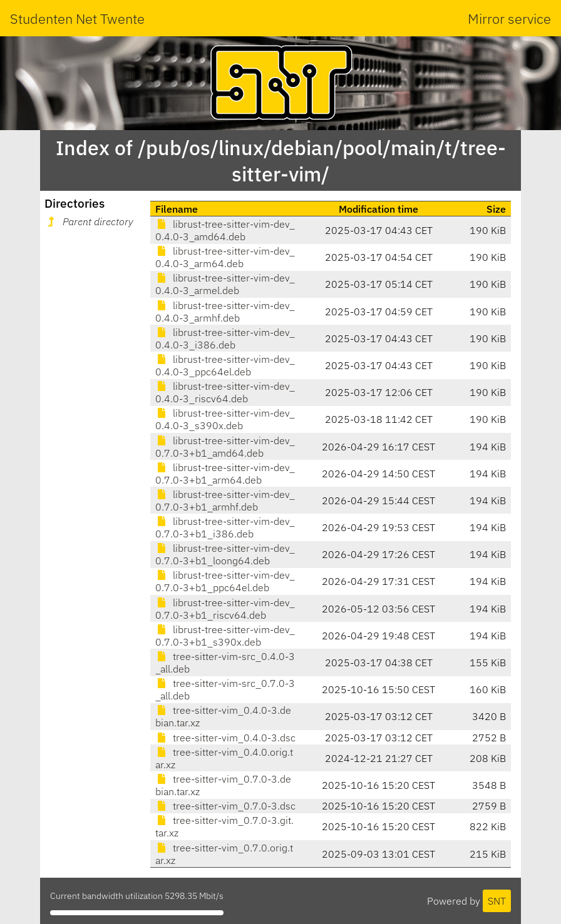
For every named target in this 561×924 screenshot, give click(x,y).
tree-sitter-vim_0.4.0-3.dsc (225, 738)
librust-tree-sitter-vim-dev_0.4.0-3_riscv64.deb (225, 392)
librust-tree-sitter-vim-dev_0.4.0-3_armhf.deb (225, 312)
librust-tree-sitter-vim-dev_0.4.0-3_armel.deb (225, 284)
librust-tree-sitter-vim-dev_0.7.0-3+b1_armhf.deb (225, 500)
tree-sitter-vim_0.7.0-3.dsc (225, 806)
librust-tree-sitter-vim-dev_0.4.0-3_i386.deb (225, 338)
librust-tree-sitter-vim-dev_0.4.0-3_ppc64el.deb (225, 365)
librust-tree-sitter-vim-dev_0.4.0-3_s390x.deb (225, 419)
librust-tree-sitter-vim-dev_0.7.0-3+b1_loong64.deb (225, 554)
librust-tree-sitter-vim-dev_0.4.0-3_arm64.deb (225, 257)
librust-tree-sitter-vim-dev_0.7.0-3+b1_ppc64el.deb (225, 581)
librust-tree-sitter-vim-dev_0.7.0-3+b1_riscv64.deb (225, 609)
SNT (497, 901)
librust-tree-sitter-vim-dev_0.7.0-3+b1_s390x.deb (225, 636)
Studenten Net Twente (77, 18)
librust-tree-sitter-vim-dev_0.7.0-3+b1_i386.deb (225, 527)
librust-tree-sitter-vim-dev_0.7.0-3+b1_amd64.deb (225, 447)
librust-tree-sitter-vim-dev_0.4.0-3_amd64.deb (225, 230)
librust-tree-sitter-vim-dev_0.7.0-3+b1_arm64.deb (225, 474)
